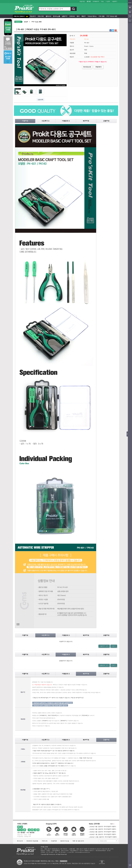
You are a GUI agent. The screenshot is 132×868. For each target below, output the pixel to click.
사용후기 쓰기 (104, 646)
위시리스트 (87, 67)
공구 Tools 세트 (112, 16)
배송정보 (86, 121)
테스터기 (33, 16)
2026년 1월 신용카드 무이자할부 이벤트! (103, 834)
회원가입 (82, 1)
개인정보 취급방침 (32, 841)
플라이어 (48, 16)
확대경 (83, 16)
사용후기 (115, 1)
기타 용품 (101, 16)
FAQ (102, 1)
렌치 (78, 16)
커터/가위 (41, 16)
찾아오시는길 (65, 841)
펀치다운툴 (56, 16)
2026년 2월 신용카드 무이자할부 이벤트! (103, 832)
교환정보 (106, 121)
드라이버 (72, 16)
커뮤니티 (45, 841)
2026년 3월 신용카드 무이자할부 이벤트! (103, 829)
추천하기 (99, 67)
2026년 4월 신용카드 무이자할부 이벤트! (103, 827)
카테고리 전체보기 (21, 16)
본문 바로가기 (0, 0)
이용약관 (54, 841)
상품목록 (40, 100)
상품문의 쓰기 (104, 665)
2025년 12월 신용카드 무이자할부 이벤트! (103, 837)
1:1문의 (108, 1)
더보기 (114, 646)
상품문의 (66, 121)
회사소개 (20, 841)
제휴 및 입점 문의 (79, 841)
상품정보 (25, 121)
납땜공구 (64, 16)
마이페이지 (96, 1)
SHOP (26, 22)
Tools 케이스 (92, 16)
